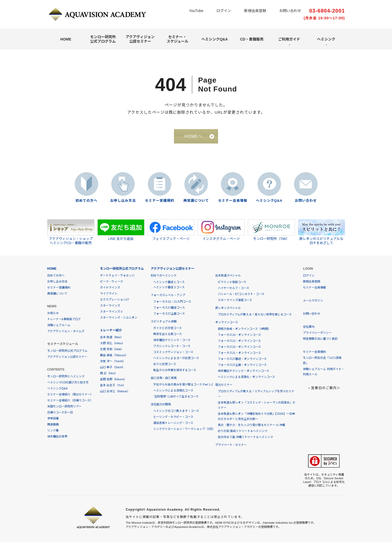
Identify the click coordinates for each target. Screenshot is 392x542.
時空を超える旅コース (168, 334)
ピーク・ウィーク (112, 281)
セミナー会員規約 (314, 352)
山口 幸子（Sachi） (113, 367)
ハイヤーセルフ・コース (233, 288)
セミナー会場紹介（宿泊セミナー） (70, 394)
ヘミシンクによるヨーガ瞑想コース (176, 358)
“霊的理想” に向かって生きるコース (176, 396)
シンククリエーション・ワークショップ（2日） (184, 429)
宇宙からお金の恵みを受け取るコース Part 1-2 (183, 384)
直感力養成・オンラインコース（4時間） (244, 329)
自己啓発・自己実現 (164, 378)
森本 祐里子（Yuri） (113, 385)
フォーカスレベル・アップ (168, 295)
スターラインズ (110, 305)
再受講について (196, 201)
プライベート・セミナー (231, 445)
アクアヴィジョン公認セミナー (140, 39)
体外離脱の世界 (57, 436)
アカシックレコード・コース (172, 346)
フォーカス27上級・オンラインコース (242, 365)
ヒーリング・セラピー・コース (173, 417)
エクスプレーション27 (115, 299)
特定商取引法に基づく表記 (320, 339)
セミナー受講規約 (160, 201)
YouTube (196, 11)
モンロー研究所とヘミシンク (66, 376)
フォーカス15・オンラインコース (239, 347)
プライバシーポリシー (317, 333)
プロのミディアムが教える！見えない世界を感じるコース (255, 314)
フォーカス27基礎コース (169, 308)
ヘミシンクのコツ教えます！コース (176, 411)
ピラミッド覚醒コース (232, 282)
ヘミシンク (326, 39)
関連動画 (53, 424)
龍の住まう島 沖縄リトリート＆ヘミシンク (245, 437)
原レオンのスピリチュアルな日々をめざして (321, 232)
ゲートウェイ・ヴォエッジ (117, 275)
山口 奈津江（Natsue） (115, 391)
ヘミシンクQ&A (215, 39)
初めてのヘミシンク (164, 275)
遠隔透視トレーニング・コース (173, 423)
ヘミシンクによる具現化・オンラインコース (246, 377)
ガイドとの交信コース (168, 328)
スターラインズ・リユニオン (119, 318)
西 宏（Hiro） (109, 373)
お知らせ (53, 313)
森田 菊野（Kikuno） (113, 379)
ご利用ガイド (289, 39)
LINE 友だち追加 (121, 230)
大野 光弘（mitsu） (112, 343)
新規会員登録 (255, 11)
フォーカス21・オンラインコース (239, 353)
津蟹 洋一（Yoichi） (113, 361)
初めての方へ (86, 201)
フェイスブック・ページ (171, 230)
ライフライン (109, 293)
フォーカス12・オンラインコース (239, 341)
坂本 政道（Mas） (112, 337)
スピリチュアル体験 (164, 321)
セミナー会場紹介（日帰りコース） (70, 400)
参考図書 (53, 418)
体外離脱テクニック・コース (172, 340)
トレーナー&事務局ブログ (64, 319)
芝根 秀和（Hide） (112, 349)
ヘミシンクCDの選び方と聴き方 (68, 382)
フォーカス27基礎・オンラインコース (242, 359)
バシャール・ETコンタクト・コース (241, 294)
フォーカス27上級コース (169, 314)
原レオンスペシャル (228, 308)
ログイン (224, 11)
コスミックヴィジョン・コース (173, 352)
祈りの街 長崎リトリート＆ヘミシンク (243, 431)
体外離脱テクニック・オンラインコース (244, 371)
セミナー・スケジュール (177, 39)
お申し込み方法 (123, 201)
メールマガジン (313, 301)
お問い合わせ (290, 11)
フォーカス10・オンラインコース (239, 335)
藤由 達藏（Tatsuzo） (114, 355)
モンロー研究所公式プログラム (103, 39)
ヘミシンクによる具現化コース (173, 390)
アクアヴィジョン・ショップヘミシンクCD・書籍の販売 (71, 232)
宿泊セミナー (224, 385)
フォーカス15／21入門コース (172, 302)
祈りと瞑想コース (165, 364)
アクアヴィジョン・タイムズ (66, 331)
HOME (66, 39)
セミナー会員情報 (233, 201)
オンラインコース (227, 322)
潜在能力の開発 (161, 404)
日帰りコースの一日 (60, 412)
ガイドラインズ (110, 287)
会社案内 (309, 327)
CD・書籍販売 (252, 39)
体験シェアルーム (59, 325)
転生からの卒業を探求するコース (175, 370)
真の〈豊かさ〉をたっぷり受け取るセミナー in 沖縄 (251, 425)
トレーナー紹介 (111, 330)
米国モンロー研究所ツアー (64, 406)
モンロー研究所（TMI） (271, 230)
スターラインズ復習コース (235, 300)
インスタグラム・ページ (221, 230)
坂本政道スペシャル (228, 275)
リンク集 (53, 430)
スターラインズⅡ (112, 312)
